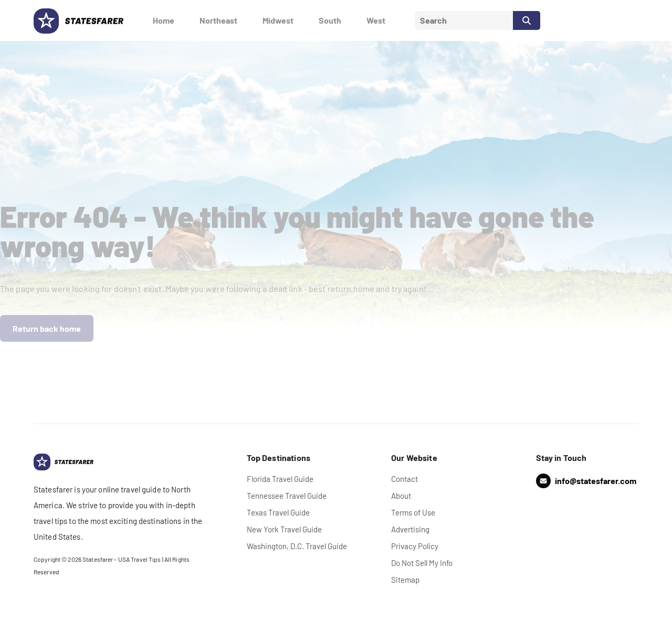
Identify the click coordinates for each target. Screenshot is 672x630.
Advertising (410, 529)
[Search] (527, 20)
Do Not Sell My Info (422, 563)
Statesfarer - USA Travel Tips (122, 559)
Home (164, 20)
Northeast (218, 20)
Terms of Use (413, 512)
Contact (405, 479)
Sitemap (405, 580)
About (401, 496)
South (330, 20)
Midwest (278, 20)
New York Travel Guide (284, 529)
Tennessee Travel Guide (287, 496)
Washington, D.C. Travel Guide (297, 546)
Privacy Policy (415, 546)
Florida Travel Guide (280, 479)
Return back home (47, 328)
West (376, 20)
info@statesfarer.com (596, 481)
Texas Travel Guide (278, 512)
